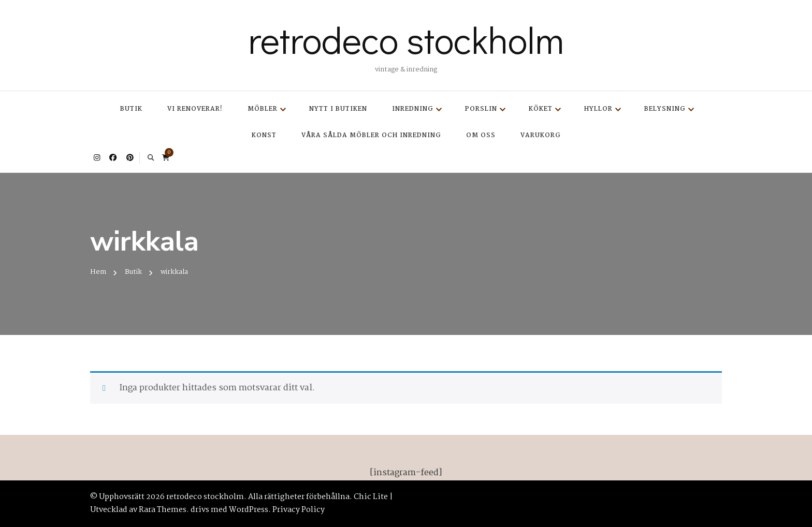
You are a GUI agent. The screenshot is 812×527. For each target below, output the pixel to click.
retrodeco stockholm (406, 39)
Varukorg (541, 135)
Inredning (413, 109)
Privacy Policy (299, 510)
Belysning (665, 109)
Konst (264, 135)
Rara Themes (163, 510)
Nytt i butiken (338, 109)
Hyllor (598, 109)
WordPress (249, 510)
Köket (541, 109)
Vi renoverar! (195, 109)
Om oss (481, 135)
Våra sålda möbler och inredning (371, 135)
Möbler (263, 109)
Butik (131, 109)
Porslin (481, 109)
